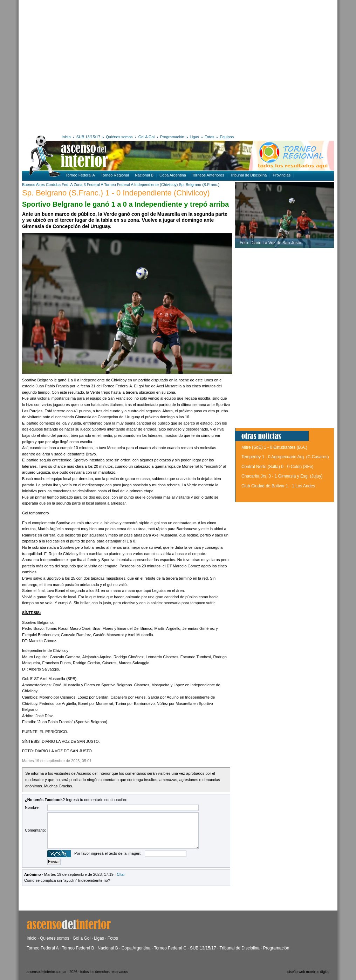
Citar (121, 874)
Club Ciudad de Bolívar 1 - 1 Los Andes (278, 486)
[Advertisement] (66, 66)
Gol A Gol (146, 137)
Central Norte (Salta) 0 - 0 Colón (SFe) (277, 467)
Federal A (95, 185)
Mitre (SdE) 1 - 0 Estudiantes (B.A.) (274, 447)
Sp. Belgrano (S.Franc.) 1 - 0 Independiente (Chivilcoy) (116, 193)
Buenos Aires (33, 185)
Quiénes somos (119, 137)
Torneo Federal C (170, 948)
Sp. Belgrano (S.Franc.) (199, 185)
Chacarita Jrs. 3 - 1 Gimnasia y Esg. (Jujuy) (282, 476)
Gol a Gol (81, 938)
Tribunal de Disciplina (249, 175)
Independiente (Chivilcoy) (156, 185)
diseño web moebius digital (308, 972)
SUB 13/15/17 (88, 137)
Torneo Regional (115, 175)
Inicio (66, 137)
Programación (172, 137)
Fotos (210, 137)
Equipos (227, 137)
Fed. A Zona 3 (74, 185)
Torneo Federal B (78, 948)
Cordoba (53, 185)
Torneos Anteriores (208, 175)
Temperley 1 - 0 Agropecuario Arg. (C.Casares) (285, 457)
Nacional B (144, 175)
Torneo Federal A (80, 175)
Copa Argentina (173, 175)
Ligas (194, 137)
